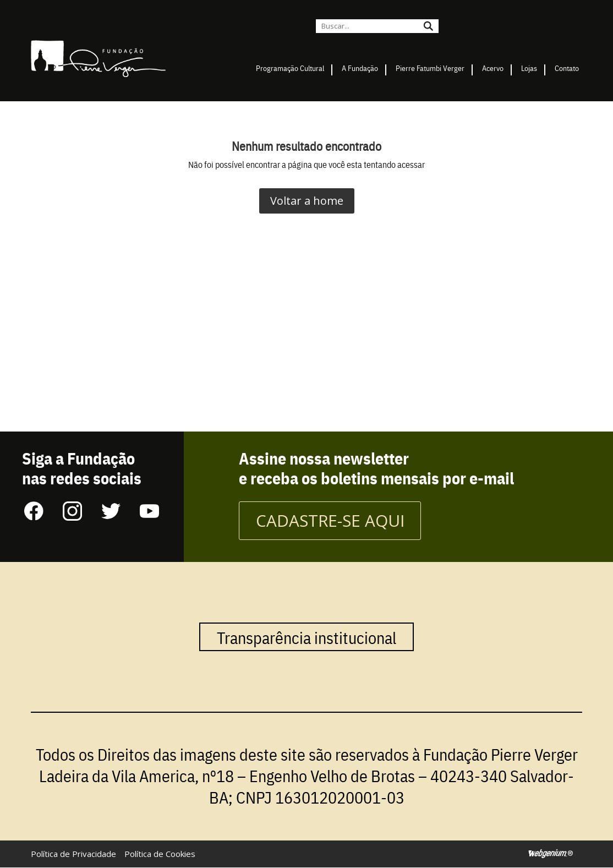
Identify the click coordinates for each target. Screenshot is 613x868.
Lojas (529, 68)
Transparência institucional (306, 637)
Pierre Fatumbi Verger (430, 68)
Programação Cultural (290, 68)
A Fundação (360, 68)
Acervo (493, 68)
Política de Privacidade (73, 854)
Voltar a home (307, 201)
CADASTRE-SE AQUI (330, 521)
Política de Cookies (160, 854)
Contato (567, 68)
